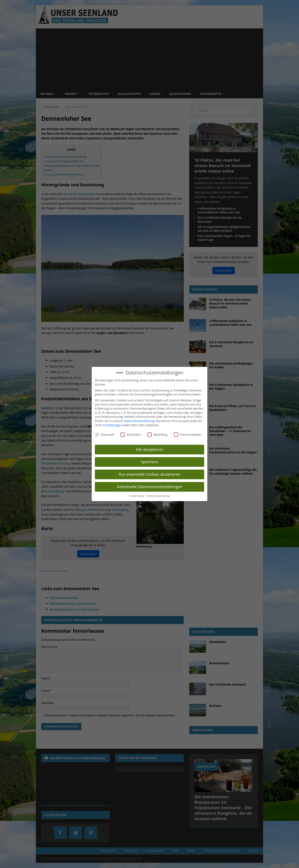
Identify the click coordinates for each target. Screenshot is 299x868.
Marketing (157, 435)
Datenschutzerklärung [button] (159, 496)
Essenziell (104, 435)
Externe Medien (188, 435)
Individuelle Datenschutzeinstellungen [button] (149, 487)
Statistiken (131, 435)
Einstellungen (112, 425)
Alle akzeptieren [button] (149, 449)
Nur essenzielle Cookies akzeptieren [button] (150, 474)
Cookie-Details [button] (137, 496)
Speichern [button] (149, 462)
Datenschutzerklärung (139, 421)
